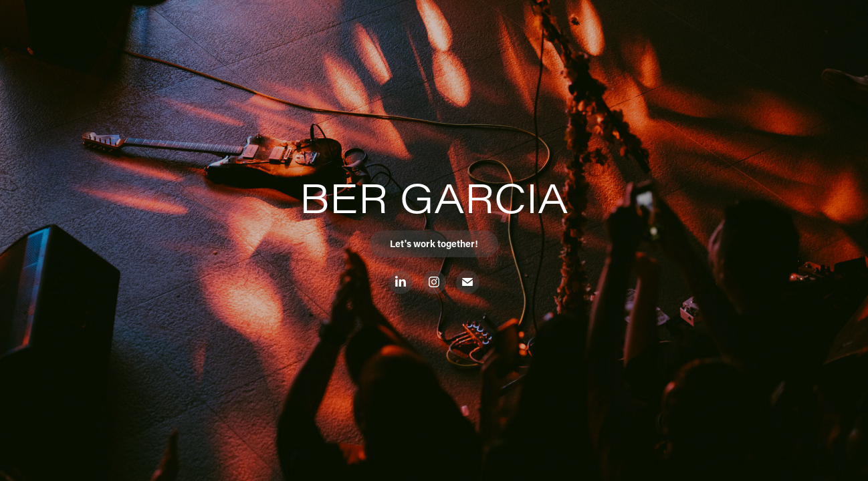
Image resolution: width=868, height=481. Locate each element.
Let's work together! (434, 244)
